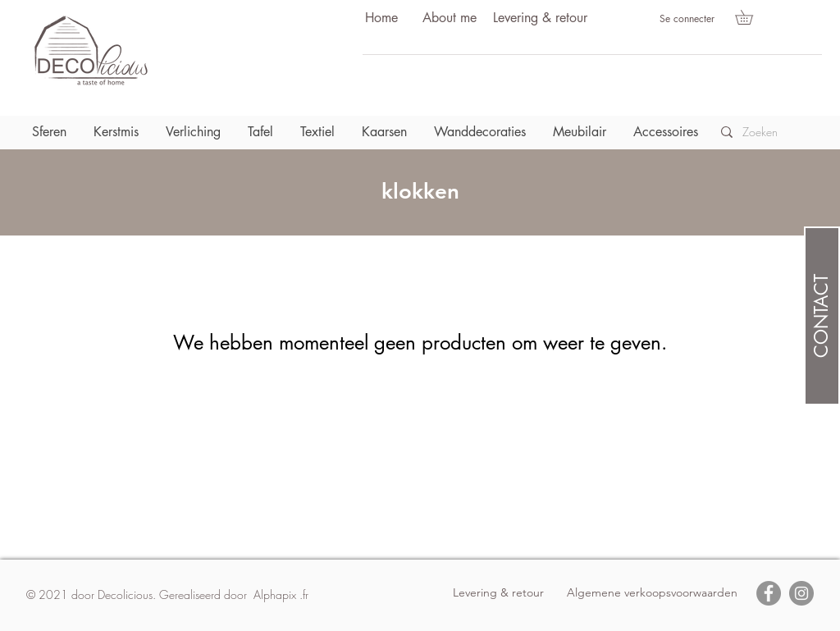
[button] (751, 17)
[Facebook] (769, 593)
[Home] (381, 18)
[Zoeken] (765, 132)
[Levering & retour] (540, 18)
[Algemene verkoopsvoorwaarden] (652, 593)
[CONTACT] (822, 316)
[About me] (450, 18)
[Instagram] (801, 593)
